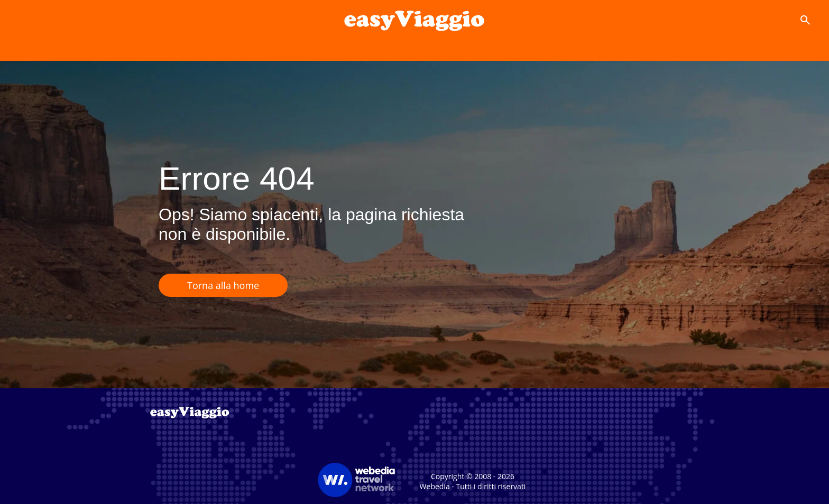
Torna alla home (223, 285)
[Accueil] (414, 20)
